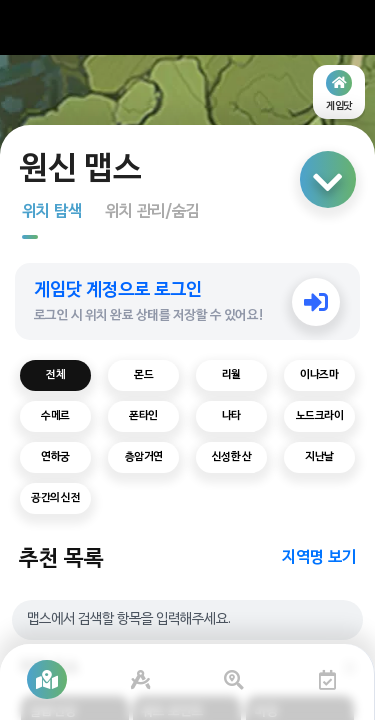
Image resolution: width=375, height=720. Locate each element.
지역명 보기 (319, 558)
